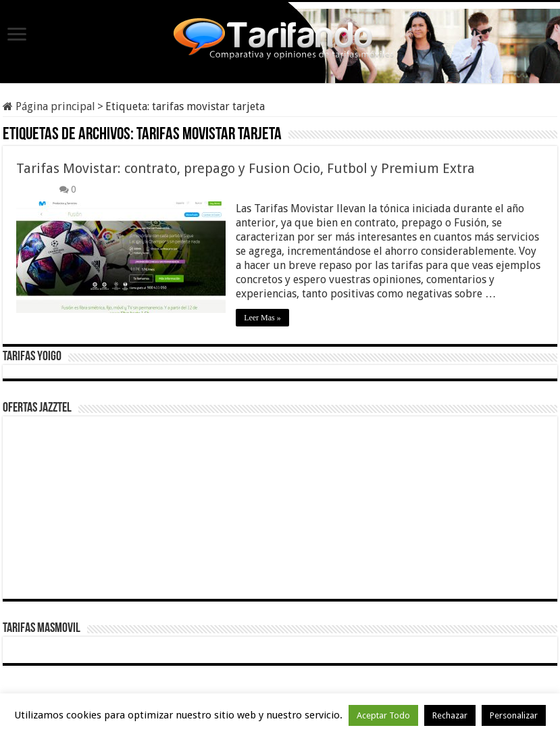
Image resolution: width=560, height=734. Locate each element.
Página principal (49, 106)
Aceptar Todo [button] (383, 715)
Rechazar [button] (450, 715)
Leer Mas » (262, 318)
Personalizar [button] (514, 715)
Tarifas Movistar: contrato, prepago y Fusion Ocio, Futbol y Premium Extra (246, 168)
